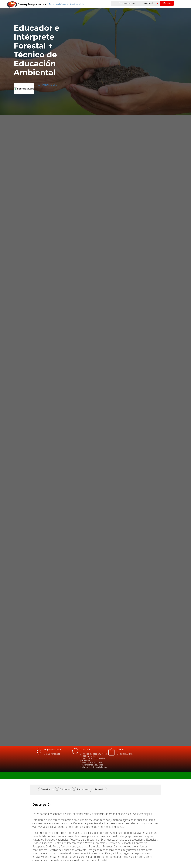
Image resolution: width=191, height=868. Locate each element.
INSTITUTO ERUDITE (47, 85)
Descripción (47, 789)
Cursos (52, 4)
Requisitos (83, 789)
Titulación (66, 789)
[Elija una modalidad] (154, 3)
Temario (100, 789)
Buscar (167, 3)
